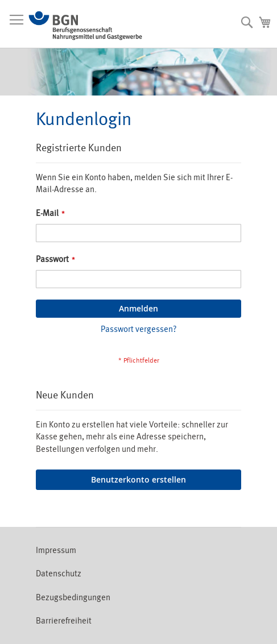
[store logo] (85, 26)
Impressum (56, 550)
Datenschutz (59, 574)
